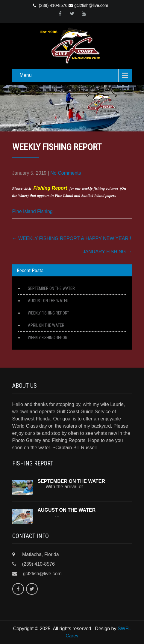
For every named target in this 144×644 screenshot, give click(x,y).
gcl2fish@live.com (88, 5)
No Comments (66, 173)
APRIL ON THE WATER (46, 325)
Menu (26, 75)
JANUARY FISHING (107, 252)
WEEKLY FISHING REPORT (48, 313)
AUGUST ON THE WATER (48, 301)
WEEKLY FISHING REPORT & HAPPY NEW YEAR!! (72, 238)
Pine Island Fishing (32, 211)
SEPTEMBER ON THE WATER (51, 288)
